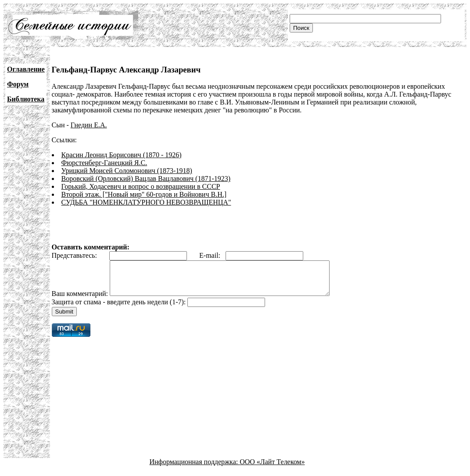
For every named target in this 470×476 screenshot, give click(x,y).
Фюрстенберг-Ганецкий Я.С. (104, 163)
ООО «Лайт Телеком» (272, 468)
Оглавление (26, 69)
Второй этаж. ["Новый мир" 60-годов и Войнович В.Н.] (144, 194)
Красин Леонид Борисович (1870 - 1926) (122, 155)
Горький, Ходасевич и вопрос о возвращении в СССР (141, 186)
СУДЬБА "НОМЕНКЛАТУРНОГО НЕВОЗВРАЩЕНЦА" (146, 202)
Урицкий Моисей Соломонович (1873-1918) (127, 171)
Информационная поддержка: (195, 468)
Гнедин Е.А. (89, 125)
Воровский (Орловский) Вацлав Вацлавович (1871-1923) (146, 178)
